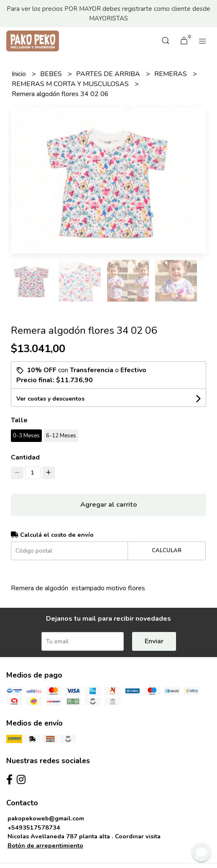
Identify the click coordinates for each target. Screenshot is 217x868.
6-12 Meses (61, 436)
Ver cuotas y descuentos (50, 399)
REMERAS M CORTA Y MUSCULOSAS (71, 84)
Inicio (20, 74)
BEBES (52, 74)
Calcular (167, 551)
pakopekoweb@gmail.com (46, 818)
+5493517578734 (34, 827)
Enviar (154, 641)
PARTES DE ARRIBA (109, 74)
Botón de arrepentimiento (45, 845)
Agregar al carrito (109, 505)
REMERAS (171, 74)
